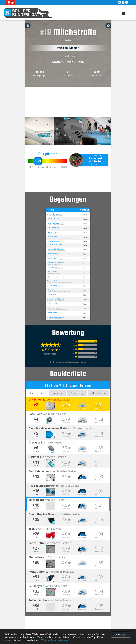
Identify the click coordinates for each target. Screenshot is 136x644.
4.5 (96, 72)
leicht (40, 72)
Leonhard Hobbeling (96, 160)
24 (68, 72)
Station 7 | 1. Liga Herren (68, 385)
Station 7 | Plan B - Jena (68, 62)
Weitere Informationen (54, 640)
